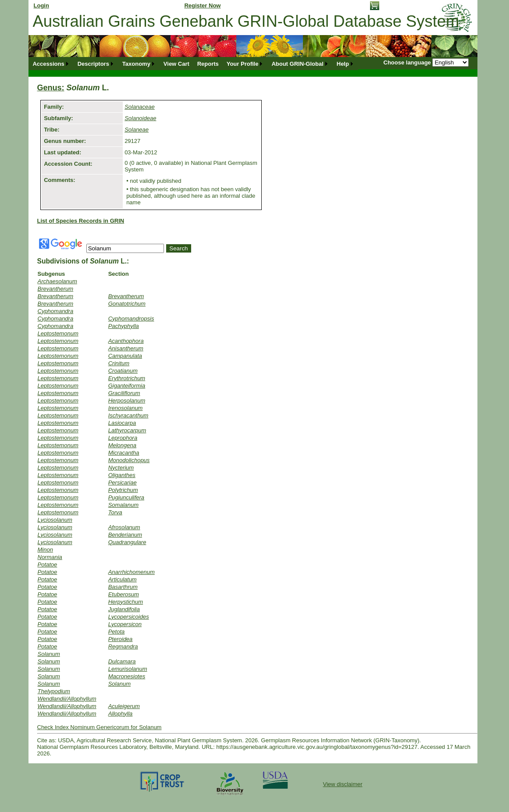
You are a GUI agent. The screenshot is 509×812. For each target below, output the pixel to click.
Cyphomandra (56, 311)
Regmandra (123, 646)
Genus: (51, 88)
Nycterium (121, 468)
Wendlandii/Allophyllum (67, 699)
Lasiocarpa (122, 423)
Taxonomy (136, 64)
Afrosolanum (124, 527)
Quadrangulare (127, 542)
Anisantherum (126, 348)
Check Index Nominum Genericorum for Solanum (100, 727)
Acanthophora (126, 341)
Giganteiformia (127, 386)
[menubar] (194, 64)
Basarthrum (123, 587)
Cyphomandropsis (131, 319)
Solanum (49, 654)
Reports (208, 64)
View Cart (176, 64)
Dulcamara (122, 661)
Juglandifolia (124, 609)
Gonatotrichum (127, 304)
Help (343, 64)
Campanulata (125, 356)
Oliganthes (122, 475)
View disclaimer (342, 784)
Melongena (122, 445)
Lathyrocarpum (127, 430)
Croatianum (123, 371)
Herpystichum (126, 602)
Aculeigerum (124, 706)
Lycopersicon (125, 624)
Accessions (48, 64)
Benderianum (125, 535)
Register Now (202, 5)
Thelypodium (54, 691)
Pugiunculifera (126, 497)
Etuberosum (124, 594)
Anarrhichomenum (132, 572)
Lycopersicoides (129, 617)
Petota (117, 632)
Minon (45, 550)
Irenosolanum (126, 408)
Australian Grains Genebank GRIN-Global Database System (246, 21)
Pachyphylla (124, 326)
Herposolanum (127, 401)
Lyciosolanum (55, 520)
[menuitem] (51, 64)
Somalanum (123, 505)
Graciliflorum (124, 393)
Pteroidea (121, 639)
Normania (50, 557)
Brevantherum (56, 289)
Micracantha (124, 453)
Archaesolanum (57, 281)
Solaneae (137, 130)
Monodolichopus (129, 460)
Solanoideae (140, 118)
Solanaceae (140, 107)
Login (41, 5)
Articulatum (123, 579)
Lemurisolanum (128, 669)
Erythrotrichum (127, 378)
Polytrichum (123, 490)
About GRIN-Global (297, 64)
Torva (115, 512)
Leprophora (123, 438)
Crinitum (119, 363)
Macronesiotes (127, 676)
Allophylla (121, 714)
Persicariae (123, 483)
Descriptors (93, 64)
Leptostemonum (58, 333)
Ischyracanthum (128, 415)
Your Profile (243, 64)
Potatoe (48, 564)
